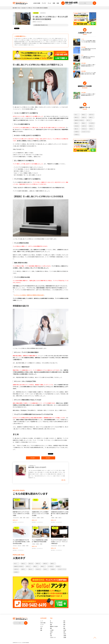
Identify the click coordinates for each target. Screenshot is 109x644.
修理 (54, 3)
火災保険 (52, 630)
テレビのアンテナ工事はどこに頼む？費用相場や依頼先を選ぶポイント (88, 65)
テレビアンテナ (16, 518)
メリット (34, 518)
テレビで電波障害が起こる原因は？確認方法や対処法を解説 (40, 541)
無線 (64, 628)
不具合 (34, 544)
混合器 (65, 630)
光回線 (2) (16, 572)
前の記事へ (48, 458)
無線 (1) (43, 566)
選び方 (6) (31, 563)
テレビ (49, 3)
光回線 (38, 518)
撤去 (51, 634)
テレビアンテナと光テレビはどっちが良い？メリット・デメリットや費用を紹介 (59, 542)
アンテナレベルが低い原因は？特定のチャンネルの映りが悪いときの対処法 (88, 41)
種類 (51, 628)
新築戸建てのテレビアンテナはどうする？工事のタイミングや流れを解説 (21, 514)
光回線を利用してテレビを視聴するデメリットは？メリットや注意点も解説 (40, 514)
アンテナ (44, 3)
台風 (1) (45, 569)
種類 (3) (35, 566)
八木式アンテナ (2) (62, 569)
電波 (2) (23, 563)
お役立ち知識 (37, 3)
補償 (64, 625)
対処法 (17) (39, 569)
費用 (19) (38, 563)
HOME (15, 8)
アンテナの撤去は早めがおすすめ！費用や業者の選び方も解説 (88, 49)
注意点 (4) (16, 569)
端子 (27, 546)
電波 (41, 544)
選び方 (28, 518)
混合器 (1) (58, 566)
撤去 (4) (31, 569)
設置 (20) (45, 563)
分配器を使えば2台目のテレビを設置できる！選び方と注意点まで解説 (60, 514)
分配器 (65, 636)
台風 (51, 636)
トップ (42, 621)
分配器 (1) (53, 569)
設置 (58, 3)
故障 (64, 632)
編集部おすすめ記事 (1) (19, 566)
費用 (24, 518)
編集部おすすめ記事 (54, 626)
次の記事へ (33, 458)
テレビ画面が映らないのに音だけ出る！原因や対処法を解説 (88, 57)
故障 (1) (23, 569)
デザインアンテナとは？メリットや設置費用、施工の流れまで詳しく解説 (88, 73)
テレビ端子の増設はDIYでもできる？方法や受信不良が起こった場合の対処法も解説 (21, 542)
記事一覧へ (64, 480)
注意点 (42, 518)
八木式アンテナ (53, 637)
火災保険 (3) (51, 566)
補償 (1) (52, 563)
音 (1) (16, 563)
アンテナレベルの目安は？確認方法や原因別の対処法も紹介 (29, 295)
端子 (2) (28, 566)
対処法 (24, 546)
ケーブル (15, 546)
